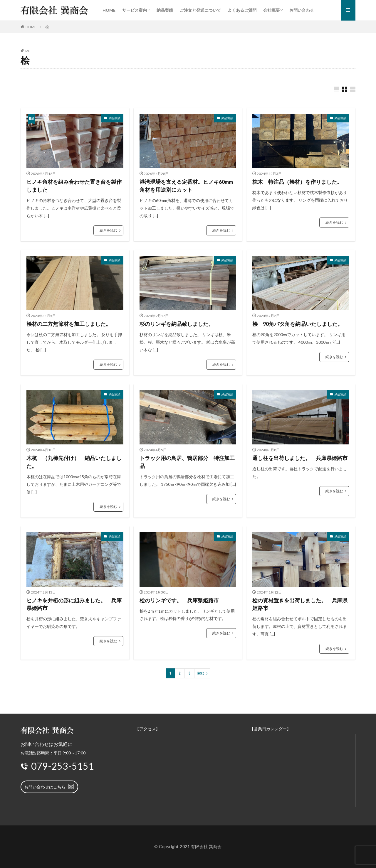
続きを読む (108, 230)
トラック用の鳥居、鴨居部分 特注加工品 (187, 462)
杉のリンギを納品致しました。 (177, 324)
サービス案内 (135, 10)
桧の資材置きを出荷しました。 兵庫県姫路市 (300, 604)
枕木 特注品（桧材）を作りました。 (297, 182)
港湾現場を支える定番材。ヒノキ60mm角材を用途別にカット (186, 186)
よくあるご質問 (242, 10)
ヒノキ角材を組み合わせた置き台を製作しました (74, 186)
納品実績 (165, 10)
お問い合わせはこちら (49, 787)
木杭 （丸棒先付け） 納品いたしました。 (74, 462)
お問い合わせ (302, 10)
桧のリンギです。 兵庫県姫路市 (179, 600)
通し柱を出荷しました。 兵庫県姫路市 (300, 458)
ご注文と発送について (200, 10)
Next (201, 673)
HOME (109, 10)
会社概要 (271, 10)
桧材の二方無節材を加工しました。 (69, 324)
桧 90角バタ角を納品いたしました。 (298, 324)
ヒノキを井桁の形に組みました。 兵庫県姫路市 (74, 604)
